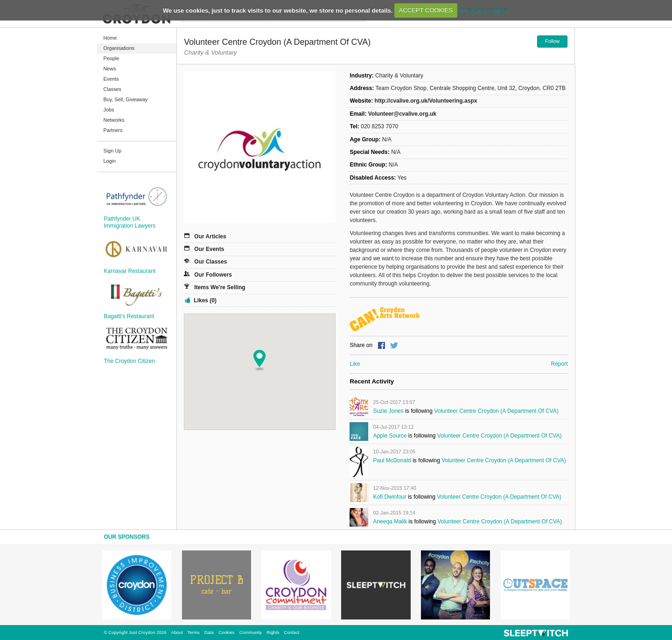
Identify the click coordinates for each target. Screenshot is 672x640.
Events (111, 79)
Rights (273, 632)
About (177, 632)
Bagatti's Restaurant (129, 316)
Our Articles (210, 237)
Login (110, 161)
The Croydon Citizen (129, 361)
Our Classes (210, 262)
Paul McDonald (392, 460)
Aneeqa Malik (390, 522)
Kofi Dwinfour (389, 497)
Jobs (109, 110)
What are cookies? (484, 10)
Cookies (227, 632)
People (112, 58)
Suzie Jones (388, 411)
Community (251, 632)
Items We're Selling (220, 287)
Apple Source (390, 436)
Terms (194, 632)
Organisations (119, 48)
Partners (113, 130)
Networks (114, 120)
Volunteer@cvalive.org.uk (402, 114)
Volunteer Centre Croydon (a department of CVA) (496, 411)
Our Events (209, 249)
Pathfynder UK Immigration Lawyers (130, 222)
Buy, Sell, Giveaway (126, 99)
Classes (112, 89)
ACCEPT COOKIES (426, 10)
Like (355, 364)
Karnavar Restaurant (130, 271)
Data (209, 632)
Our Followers (213, 275)
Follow (552, 41)
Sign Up (112, 151)
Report (559, 364)
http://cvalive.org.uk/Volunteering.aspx (426, 101)
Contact (291, 632)
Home (110, 38)
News (110, 69)
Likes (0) (205, 300)
